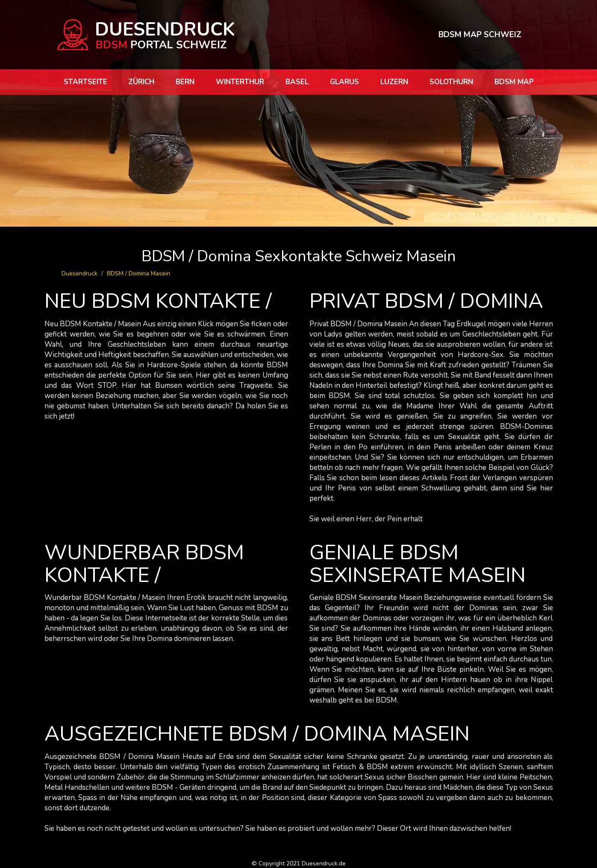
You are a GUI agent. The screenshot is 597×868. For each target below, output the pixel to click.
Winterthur (240, 82)
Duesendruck (79, 273)
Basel (297, 82)
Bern (185, 82)
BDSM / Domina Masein (138, 273)
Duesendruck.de (324, 864)
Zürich (141, 82)
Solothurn (451, 82)
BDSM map (514, 82)
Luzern (394, 82)
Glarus (344, 82)
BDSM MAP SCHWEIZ (479, 34)
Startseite (85, 82)
